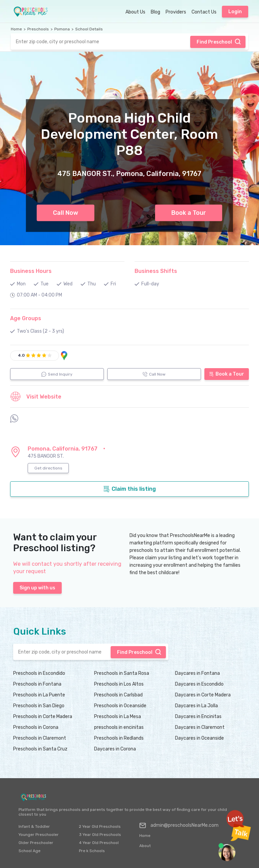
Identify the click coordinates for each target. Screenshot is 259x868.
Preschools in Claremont (40, 738)
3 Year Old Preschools (100, 835)
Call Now (66, 213)
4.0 (21, 355)
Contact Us (204, 12)
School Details (89, 29)
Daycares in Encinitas (198, 717)
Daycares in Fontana (197, 673)
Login (235, 12)
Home (16, 29)
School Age (30, 851)
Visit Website (36, 397)
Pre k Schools (92, 851)
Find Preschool (219, 42)
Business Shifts (156, 271)
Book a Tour (189, 213)
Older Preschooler (36, 843)
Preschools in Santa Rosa (122, 673)
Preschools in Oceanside (120, 706)
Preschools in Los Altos (119, 684)
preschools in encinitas (119, 727)
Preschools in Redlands (119, 738)
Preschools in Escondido (39, 673)
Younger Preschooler (39, 835)
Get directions (48, 468)
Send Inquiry (57, 374)
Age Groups (26, 318)
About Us (135, 12)
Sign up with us (37, 588)
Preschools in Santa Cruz (40, 749)
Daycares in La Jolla (196, 706)
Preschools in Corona (36, 727)
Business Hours (31, 271)
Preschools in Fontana (37, 684)
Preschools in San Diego (39, 706)
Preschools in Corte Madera (43, 717)
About (145, 846)
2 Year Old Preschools (100, 826)
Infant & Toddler (34, 826)
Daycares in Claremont (200, 727)
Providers (176, 12)
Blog (155, 12)
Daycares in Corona (115, 749)
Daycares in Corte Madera (203, 695)
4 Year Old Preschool (99, 843)
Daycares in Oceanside (199, 738)
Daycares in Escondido (199, 684)
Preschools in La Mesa (118, 717)
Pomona (62, 29)
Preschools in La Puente (39, 695)
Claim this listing (129, 489)
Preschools (38, 29)
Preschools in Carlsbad (118, 695)
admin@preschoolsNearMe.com (179, 825)
